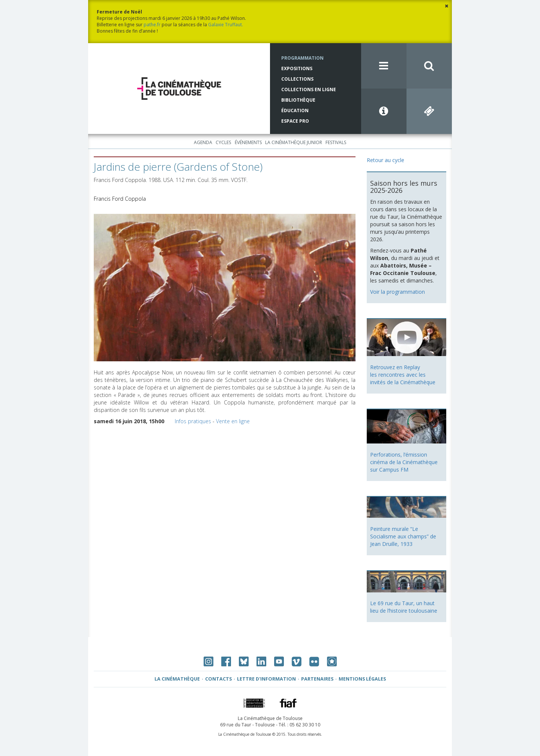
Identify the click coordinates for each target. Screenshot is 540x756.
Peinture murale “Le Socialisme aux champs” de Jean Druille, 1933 (403, 536)
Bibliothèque (298, 100)
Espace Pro (295, 121)
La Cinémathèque (177, 679)
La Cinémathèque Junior (294, 142)
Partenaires (317, 679)
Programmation (302, 58)
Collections (297, 79)
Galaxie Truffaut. (226, 25)
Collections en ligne (309, 89)
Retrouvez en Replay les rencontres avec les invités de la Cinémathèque (403, 375)
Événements (248, 142)
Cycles (223, 142)
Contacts (218, 679)
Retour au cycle (385, 160)
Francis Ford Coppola (120, 199)
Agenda (203, 142)
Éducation (295, 110)
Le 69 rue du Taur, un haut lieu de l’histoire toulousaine (404, 607)
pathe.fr (152, 25)
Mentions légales (362, 679)
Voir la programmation (397, 292)
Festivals (336, 142)
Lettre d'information (266, 679)
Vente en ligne (233, 421)
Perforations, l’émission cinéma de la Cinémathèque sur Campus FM (404, 462)
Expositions (297, 68)
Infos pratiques (193, 421)
